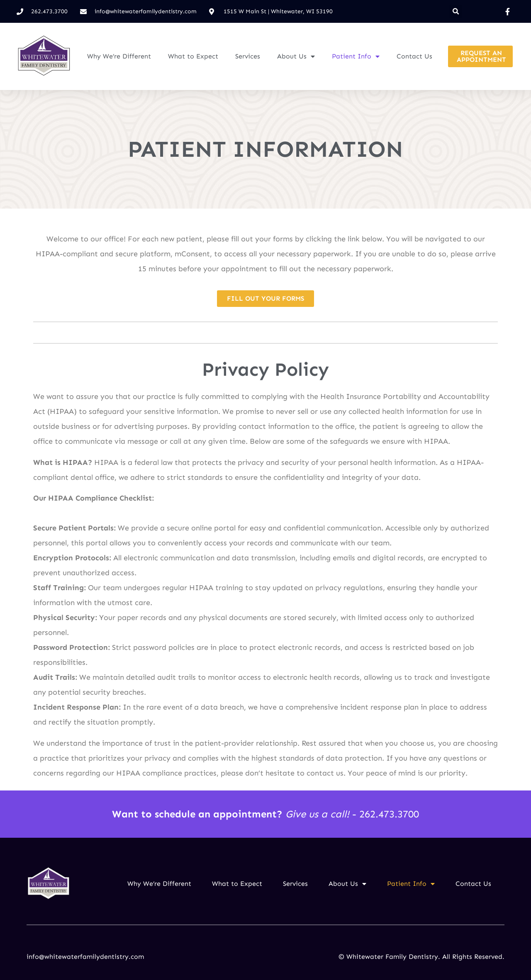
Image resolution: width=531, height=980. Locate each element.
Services (248, 56)
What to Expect (193, 56)
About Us (296, 56)
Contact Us (414, 56)
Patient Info (356, 56)
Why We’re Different (119, 56)
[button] (456, 11)
